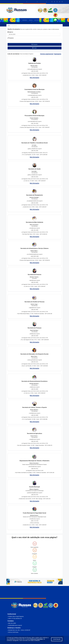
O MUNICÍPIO (19, 20)
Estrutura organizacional (47, 54)
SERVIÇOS (31, 20)
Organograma (58, 54)
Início (9, 26)
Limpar (34, 48)
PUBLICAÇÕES (47, 20)
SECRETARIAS (25, 20)
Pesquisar (11, 38)
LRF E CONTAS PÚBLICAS (39, 20)
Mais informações (35, 78)
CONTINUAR (57, 639)
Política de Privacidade (36, 639)
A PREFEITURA (12, 20)
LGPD (52, 20)
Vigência (10, 32)
